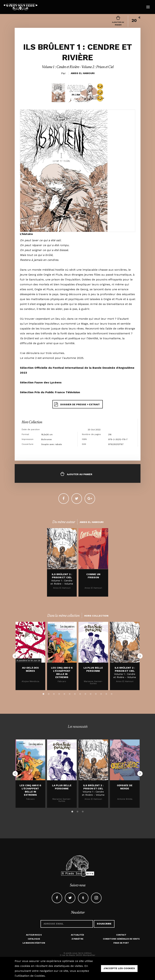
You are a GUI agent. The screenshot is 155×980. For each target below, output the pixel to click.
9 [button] (85, 693)
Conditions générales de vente (121, 939)
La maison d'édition (34, 943)
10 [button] (91, 693)
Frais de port (121, 943)
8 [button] (80, 693)
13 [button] (106, 693)
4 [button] (59, 693)
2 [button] (49, 693)
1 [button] (44, 693)
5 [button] (64, 693)
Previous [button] (15, 656)
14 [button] (112, 693)
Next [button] (140, 656)
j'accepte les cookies (119, 968)
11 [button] (96, 693)
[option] (62, 562)
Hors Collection (32, 422)
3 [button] (54, 693)
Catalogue (34, 939)
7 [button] (75, 693)
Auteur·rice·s (34, 935)
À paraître (77, 939)
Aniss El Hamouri (83, 73)
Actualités (77, 935)
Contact (121, 935)
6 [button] (70, 693)
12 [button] (101, 693)
